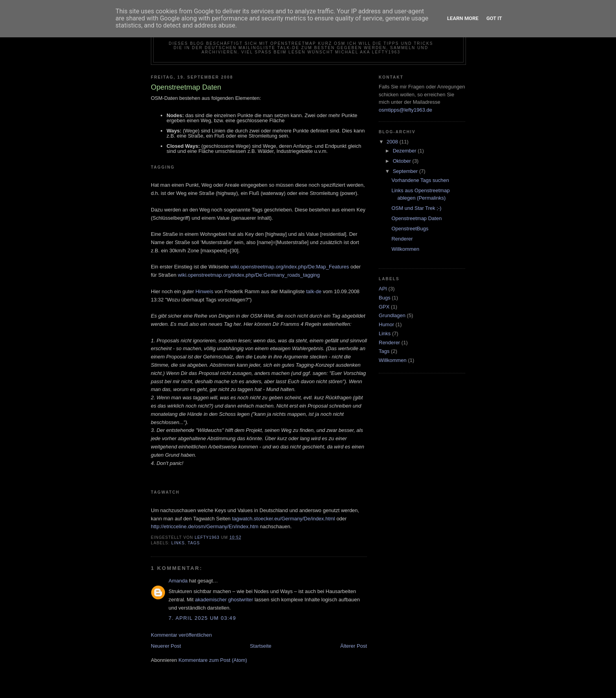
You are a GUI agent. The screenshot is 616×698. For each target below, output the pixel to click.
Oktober (403, 161)
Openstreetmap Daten (416, 218)
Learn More (463, 18)
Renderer (402, 239)
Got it (494, 18)
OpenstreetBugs (410, 229)
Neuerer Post (166, 646)
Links (178, 543)
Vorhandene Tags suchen (420, 180)
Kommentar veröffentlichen (181, 635)
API (383, 289)
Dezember (405, 151)
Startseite (261, 646)
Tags (194, 543)
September (406, 171)
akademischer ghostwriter (224, 600)
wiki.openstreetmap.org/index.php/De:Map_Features (290, 267)
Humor (386, 324)
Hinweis (204, 291)
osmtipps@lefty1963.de (405, 110)
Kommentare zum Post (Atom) (213, 660)
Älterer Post (354, 646)
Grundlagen (392, 315)
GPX (384, 307)
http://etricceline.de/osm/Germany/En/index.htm (205, 526)
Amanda (178, 581)
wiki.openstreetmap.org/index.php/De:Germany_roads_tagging (249, 275)
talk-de (314, 291)
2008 (393, 142)
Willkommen (405, 249)
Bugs (385, 298)
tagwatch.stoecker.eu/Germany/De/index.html (283, 519)
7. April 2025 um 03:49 (202, 618)
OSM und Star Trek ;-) (416, 208)
